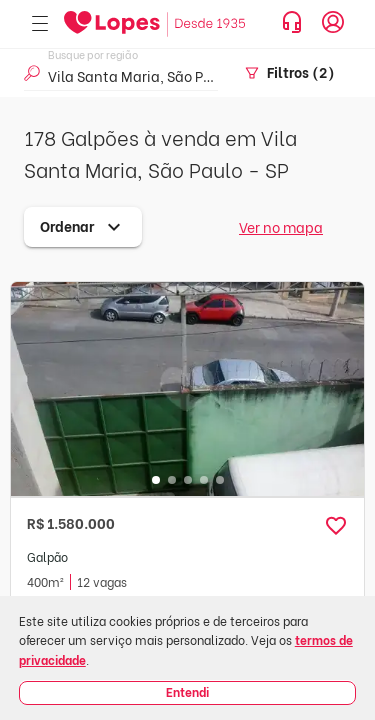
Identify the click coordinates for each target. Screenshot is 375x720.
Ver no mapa (281, 226)
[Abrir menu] (40, 24)
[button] (336, 526)
